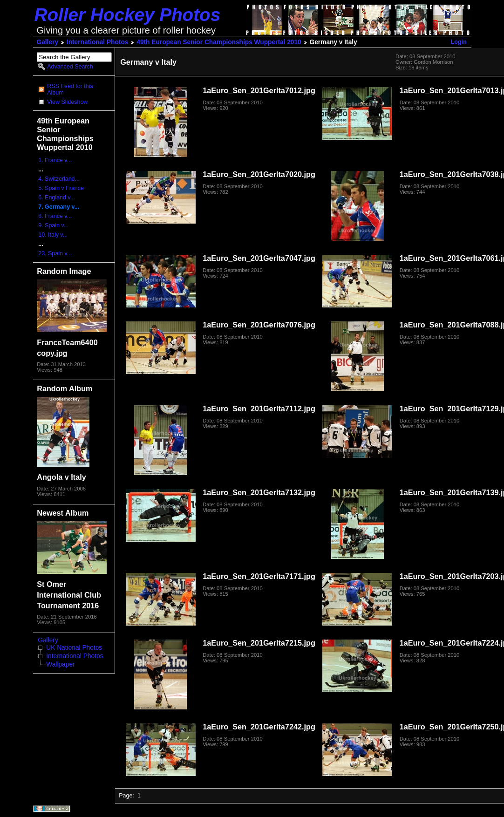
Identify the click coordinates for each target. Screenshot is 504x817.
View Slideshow (67, 102)
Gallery (48, 42)
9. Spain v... (53, 225)
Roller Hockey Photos (128, 15)
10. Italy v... (53, 235)
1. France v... (55, 160)
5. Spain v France (61, 188)
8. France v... (55, 216)
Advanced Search (70, 67)
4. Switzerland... (59, 179)
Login (459, 42)
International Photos (98, 42)
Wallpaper (60, 664)
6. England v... (57, 197)
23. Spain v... (55, 253)
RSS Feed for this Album (70, 89)
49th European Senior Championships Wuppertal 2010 (219, 42)
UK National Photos (74, 648)
